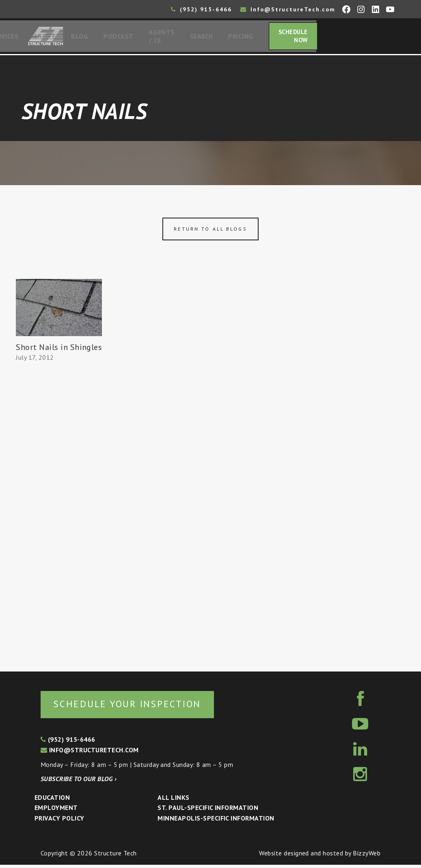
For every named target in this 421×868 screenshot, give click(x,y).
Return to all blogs (210, 231)
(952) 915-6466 (201, 9)
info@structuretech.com (90, 753)
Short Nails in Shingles (59, 350)
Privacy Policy (59, 821)
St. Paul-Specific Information (208, 811)
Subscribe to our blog (79, 782)
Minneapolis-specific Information (216, 821)
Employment (56, 811)
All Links (173, 801)
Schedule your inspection (136, 707)
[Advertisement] (59, 516)
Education (52, 801)
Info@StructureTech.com (288, 9)
